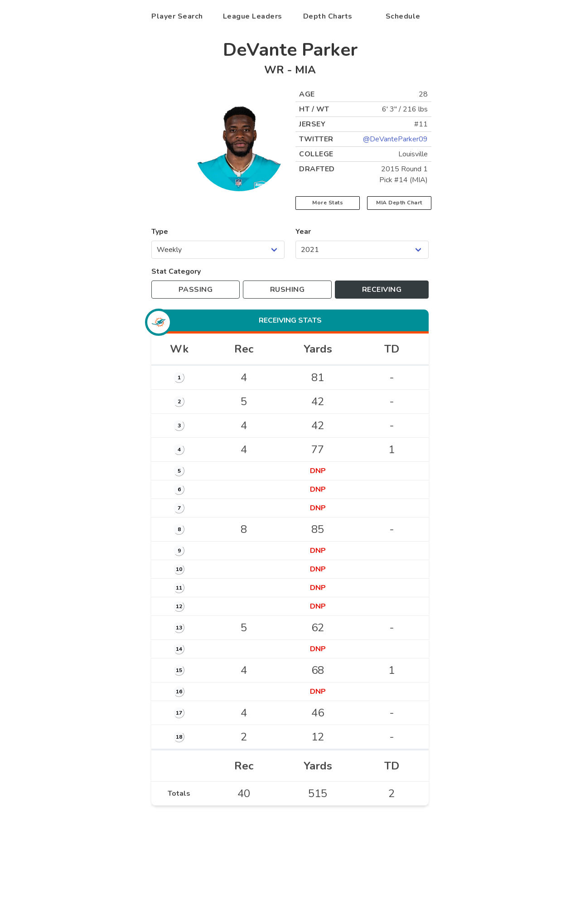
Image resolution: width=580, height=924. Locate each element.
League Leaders (253, 16)
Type (160, 232)
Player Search (177, 16)
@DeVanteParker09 (395, 139)
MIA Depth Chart (399, 203)
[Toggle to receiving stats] (382, 290)
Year (303, 232)
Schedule (403, 16)
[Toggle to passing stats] (196, 290)
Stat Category (176, 271)
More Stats (328, 203)
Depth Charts (328, 16)
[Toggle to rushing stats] (287, 290)
